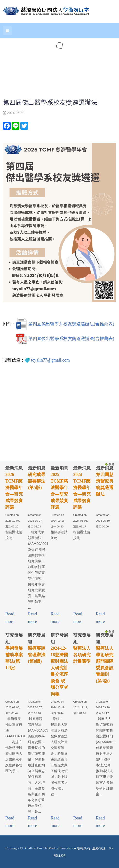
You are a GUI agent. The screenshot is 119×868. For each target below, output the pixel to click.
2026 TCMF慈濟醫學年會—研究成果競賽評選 (14, 491)
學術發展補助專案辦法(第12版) (14, 658)
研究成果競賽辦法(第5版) (37, 481)
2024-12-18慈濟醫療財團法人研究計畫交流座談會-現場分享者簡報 (59, 671)
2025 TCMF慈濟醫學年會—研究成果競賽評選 (59, 491)
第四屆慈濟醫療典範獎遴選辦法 (105, 484)
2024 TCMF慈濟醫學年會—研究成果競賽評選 (82, 491)
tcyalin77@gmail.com (50, 360)
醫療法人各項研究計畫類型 (82, 655)
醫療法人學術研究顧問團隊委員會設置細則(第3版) (105, 665)
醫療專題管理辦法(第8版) (37, 655)
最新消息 (14, 468)
